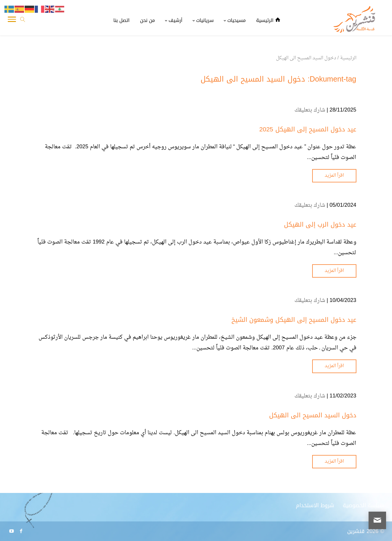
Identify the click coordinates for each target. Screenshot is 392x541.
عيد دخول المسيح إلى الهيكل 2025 (308, 129)
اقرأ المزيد (334, 176)
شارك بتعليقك (310, 110)
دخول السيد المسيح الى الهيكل (313, 415)
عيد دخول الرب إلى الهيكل (320, 225)
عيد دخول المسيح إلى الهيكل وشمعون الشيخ (294, 320)
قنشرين (356, 531)
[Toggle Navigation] (12, 21)
